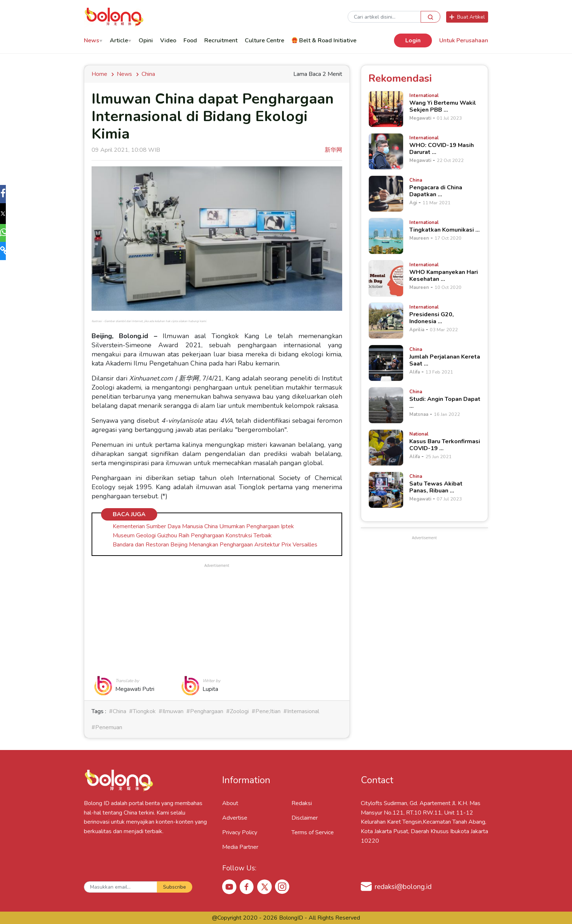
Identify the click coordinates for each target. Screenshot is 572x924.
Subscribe (175, 887)
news (124, 74)
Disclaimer (305, 818)
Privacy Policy (240, 832)
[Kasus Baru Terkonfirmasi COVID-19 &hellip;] (386, 448)
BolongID (291, 918)
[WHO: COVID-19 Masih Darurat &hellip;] (386, 151)
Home (101, 74)
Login (413, 40)
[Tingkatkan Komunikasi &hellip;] (386, 236)
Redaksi (302, 803)
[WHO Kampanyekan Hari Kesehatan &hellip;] (386, 278)
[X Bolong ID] (264, 887)
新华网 (333, 150)
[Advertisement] (217, 620)
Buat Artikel (467, 17)
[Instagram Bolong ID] (282, 886)
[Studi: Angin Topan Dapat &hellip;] (386, 405)
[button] (9, 195)
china (148, 74)
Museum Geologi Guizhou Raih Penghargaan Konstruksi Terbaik (192, 536)
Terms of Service (313, 832)
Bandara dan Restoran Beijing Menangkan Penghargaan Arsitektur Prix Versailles (215, 545)
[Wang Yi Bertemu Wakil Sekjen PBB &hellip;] (386, 109)
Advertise (235, 818)
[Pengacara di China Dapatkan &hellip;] (386, 194)
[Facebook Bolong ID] (247, 886)
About (230, 803)
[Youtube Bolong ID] (229, 886)
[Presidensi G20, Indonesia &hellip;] (386, 321)
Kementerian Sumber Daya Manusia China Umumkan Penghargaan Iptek (203, 526)
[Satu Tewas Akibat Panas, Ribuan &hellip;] (386, 490)
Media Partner (240, 847)
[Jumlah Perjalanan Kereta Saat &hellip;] (386, 363)
